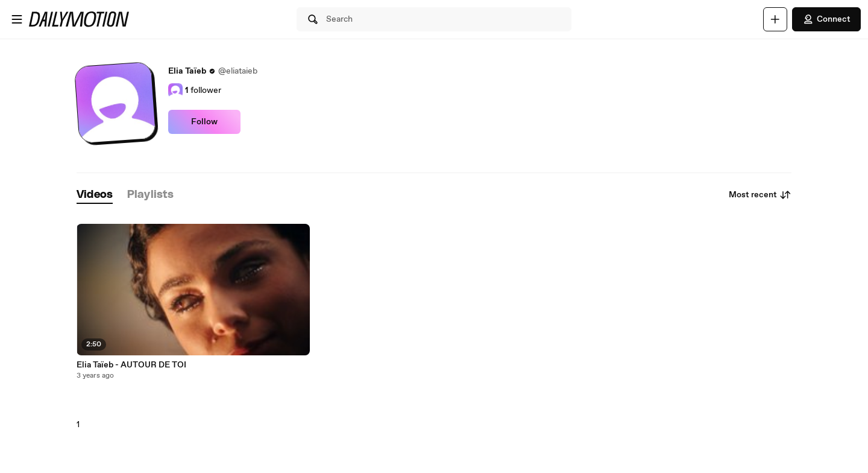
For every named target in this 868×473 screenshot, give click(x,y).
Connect (826, 19)
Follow (204, 122)
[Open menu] (17, 19)
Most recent (760, 195)
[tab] (95, 195)
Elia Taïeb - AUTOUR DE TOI (131, 365)
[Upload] (775, 19)
